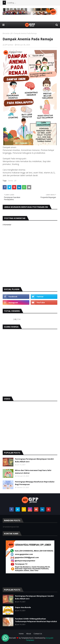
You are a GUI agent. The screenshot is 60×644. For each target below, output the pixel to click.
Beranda (6, 33)
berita (11, 181)
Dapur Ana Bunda (23, 607)
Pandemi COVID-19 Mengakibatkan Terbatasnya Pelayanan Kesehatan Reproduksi (36, 620)
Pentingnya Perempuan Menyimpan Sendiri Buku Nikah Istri (34, 460)
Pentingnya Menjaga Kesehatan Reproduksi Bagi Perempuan (35, 483)
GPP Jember (9, 45)
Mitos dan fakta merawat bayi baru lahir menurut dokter (33, 472)
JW (12, 33)
